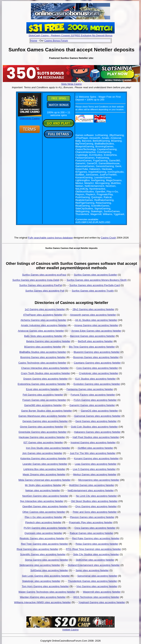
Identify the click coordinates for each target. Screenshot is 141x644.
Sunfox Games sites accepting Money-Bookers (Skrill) (97, 280)
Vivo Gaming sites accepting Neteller (97, 586)
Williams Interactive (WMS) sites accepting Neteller (43, 602)
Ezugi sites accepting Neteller (43, 389)
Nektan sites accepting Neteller (43, 490)
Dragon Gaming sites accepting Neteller (46, 379)
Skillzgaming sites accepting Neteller (40, 565)
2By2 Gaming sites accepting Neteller (93, 309)
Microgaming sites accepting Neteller (99, 480)
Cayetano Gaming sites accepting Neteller (97, 363)
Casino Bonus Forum (56, 41)
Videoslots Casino (30, 117)
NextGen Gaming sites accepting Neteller (45, 496)
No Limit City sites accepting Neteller (96, 496)
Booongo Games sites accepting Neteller (96, 357)
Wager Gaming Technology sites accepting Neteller (47, 592)
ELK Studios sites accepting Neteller (95, 379)
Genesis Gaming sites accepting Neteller (45, 421)
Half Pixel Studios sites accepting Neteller (96, 437)
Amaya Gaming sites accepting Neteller (96, 325)
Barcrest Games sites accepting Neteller (93, 336)
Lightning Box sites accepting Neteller (44, 469)
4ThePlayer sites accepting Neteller (43, 315)
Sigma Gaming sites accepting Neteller (47, 560)
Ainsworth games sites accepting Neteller (93, 315)
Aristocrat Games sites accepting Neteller (41, 331)
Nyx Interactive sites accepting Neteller (42, 501)
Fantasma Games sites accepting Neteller (90, 389)
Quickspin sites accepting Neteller (43, 533)
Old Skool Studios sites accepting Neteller (94, 501)
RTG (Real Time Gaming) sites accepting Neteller (93, 549)
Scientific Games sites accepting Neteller (43, 554)
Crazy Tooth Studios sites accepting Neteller (46, 373)
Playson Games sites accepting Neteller (92, 517)
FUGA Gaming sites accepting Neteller (95, 400)
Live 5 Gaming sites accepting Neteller (94, 469)
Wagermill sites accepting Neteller (102, 592)
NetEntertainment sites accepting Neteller (91, 490)
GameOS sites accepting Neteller (99, 411)
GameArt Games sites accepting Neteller (92, 405)
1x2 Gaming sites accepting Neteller (45, 309)
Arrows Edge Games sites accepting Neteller (96, 331)
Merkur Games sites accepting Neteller (95, 474)
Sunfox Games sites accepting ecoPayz (44, 275)
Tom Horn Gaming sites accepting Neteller (45, 586)
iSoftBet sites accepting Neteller (95, 448)
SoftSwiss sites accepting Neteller (49, 570)
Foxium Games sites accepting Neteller (44, 400)
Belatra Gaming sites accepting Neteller (48, 341)
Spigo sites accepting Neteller (92, 570)
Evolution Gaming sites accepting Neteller (97, 384)
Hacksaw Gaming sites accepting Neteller (42, 437)
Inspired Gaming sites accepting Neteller (93, 442)
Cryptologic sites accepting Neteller (99, 373)
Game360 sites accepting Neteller (43, 405)
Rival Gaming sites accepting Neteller (38, 549)
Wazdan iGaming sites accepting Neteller (43, 597)
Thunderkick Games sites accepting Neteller (92, 581)
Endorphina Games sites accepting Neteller (42, 384)
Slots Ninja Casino (72, 84)
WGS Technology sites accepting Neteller (96, 597)
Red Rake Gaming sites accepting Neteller (96, 538)
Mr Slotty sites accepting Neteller (43, 485)
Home (34, 41)
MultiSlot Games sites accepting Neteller (92, 485)
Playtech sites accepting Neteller (43, 522)
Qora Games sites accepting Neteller (95, 528)
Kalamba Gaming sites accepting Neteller (43, 458)
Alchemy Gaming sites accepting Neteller (43, 320)
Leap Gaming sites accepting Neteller (96, 464)
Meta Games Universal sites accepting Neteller (45, 480)
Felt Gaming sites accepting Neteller (43, 395)
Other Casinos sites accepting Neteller (44, 512)
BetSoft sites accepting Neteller (95, 341)
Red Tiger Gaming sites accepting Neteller (44, 544)
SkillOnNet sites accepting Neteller (95, 560)
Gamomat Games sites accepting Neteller (98, 416)
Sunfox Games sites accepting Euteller (95, 275)
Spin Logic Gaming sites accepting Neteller (46, 576)
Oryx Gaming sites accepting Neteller (96, 506)
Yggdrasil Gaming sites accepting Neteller (102, 602)
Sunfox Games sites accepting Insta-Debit (36, 280)
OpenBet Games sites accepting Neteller (45, 506)
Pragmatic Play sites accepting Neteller (91, 522)
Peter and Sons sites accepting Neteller (95, 512)
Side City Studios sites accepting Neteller (96, 554)
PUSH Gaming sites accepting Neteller (45, 528)
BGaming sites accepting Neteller (43, 347)
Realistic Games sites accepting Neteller (42, 538)
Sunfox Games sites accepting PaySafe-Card (95, 285)
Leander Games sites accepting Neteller (45, 464)
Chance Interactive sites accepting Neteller (45, 368)
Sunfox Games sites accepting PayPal (41, 285)
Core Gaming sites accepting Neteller (97, 368)
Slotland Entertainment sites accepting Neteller (94, 565)
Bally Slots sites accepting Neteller (43, 336)
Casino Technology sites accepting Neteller (42, 363)
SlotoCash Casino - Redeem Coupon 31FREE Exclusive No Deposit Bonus (71, 35)
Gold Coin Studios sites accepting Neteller (94, 427)
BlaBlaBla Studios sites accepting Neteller (43, 352)
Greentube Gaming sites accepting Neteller (43, 432)
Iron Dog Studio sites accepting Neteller (48, 448)
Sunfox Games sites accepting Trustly (93, 291)
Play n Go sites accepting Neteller (44, 517)
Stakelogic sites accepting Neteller (41, 581)
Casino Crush (108, 238)
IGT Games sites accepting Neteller (43, 442)
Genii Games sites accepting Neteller (96, 421)
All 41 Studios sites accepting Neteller (96, 320)
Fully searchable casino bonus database (51, 238)
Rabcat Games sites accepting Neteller (91, 533)
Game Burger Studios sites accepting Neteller (47, 411)
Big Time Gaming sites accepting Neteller (92, 347)
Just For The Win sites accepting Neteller (93, 453)
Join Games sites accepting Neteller (42, 453)
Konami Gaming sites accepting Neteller (96, 458)
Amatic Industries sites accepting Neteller (44, 325)
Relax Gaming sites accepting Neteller (97, 544)
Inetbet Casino (70, 630)
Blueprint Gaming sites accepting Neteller (97, 352)
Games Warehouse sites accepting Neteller (43, 416)
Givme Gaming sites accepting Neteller (42, 427)
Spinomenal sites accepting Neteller (97, 576)
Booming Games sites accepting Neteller (43, 357)
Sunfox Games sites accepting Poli (45, 291)
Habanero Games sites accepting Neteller (97, 432)
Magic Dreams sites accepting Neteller (44, 474)
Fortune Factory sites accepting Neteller (93, 395)
